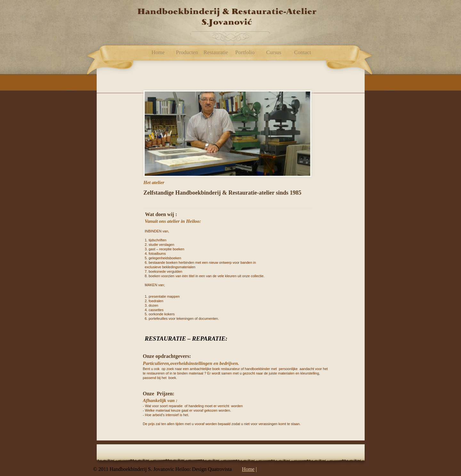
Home (248, 469)
